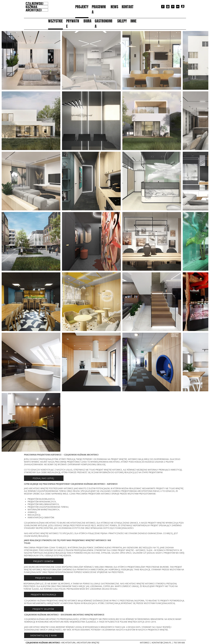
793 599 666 (179, 643)
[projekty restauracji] (44, 595)
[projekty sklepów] (44, 609)
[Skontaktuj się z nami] (44, 635)
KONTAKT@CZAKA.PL (162, 643)
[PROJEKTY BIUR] (44, 578)
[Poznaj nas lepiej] (44, 478)
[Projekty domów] (44, 561)
